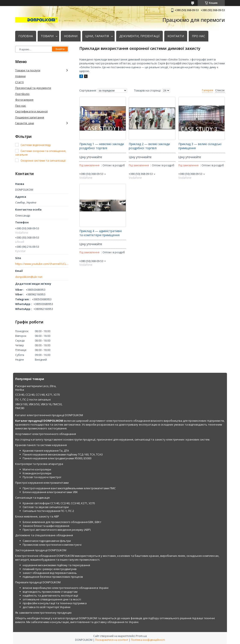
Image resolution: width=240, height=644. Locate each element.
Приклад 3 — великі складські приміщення (200, 146)
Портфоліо (22, 94)
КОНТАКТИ (176, 36)
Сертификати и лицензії (31, 111)
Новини (20, 76)
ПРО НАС (199, 36)
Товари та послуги (28, 70)
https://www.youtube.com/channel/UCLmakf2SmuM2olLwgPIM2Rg (42, 264)
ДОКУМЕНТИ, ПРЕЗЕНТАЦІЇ (139, 36)
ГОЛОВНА (26, 36)
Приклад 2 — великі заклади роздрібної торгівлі (149, 146)
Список (220, 90)
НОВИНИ (71, 36)
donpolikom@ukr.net (29, 277)
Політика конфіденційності (148, 640)
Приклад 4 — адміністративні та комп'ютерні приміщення (101, 233)
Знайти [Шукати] (60, 49)
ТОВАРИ (47, 36)
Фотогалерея (24, 100)
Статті (19, 82)
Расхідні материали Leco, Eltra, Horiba (36, 388)
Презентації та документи (33, 88)
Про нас (21, 106)
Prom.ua (141, 636)
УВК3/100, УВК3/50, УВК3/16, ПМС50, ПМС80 (39, 406)
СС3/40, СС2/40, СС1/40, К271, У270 (37, 395)
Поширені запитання (30, 117)
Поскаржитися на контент (112, 640)
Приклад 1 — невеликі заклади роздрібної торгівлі (102, 146)
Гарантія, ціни (25, 123)
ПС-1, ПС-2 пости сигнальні (33, 399)
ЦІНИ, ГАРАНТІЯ (97, 36)
